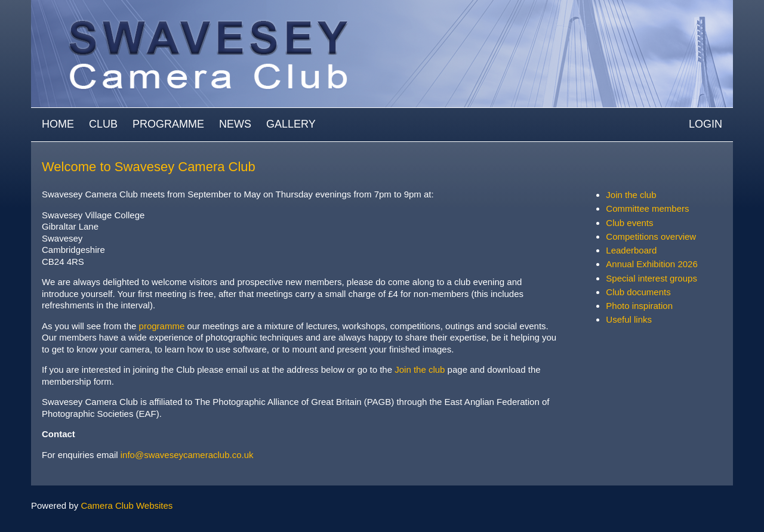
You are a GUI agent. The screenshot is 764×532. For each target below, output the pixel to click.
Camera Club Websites (127, 505)
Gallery (291, 124)
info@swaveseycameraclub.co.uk (187, 455)
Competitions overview (651, 236)
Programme (168, 124)
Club (103, 124)
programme (163, 326)
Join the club (420, 369)
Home (58, 124)
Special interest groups (651, 278)
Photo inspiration (639, 306)
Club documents (638, 292)
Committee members (647, 208)
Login (706, 124)
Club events (629, 223)
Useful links (629, 319)
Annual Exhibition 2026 (651, 264)
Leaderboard (631, 250)
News (235, 124)
